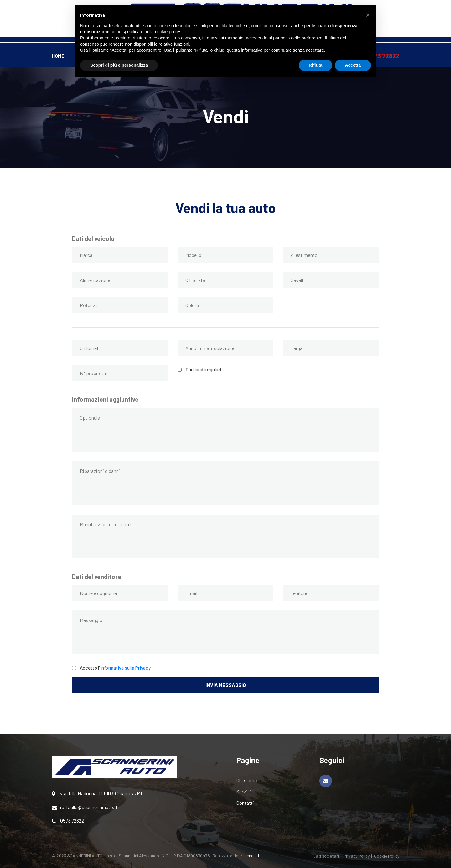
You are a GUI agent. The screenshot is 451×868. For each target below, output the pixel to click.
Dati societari (326, 856)
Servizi (244, 791)
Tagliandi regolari (203, 369)
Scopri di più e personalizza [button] (119, 65)
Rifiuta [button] (316, 65)
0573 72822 (68, 821)
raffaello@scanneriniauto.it (85, 807)
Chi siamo (247, 780)
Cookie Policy (387, 856)
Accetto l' (115, 667)
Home (58, 56)
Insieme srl (249, 856)
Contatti (245, 803)
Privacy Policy (356, 856)
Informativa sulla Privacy (125, 668)
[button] (368, 15)
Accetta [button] (353, 65)
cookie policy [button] (167, 32)
